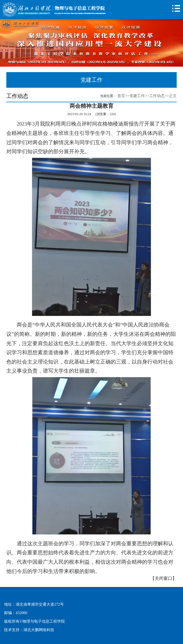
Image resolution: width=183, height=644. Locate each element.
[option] (92, 43)
